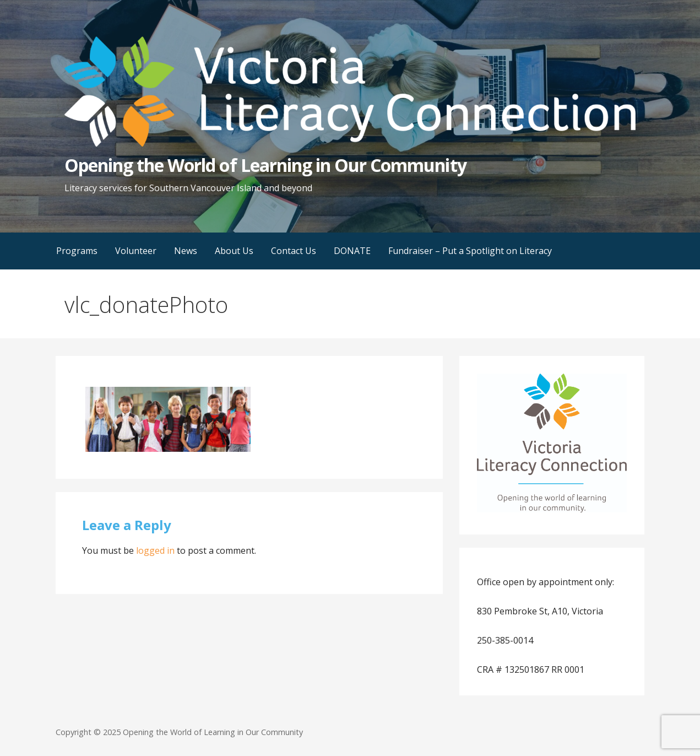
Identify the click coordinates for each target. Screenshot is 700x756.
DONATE (352, 251)
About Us (234, 251)
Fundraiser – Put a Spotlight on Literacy (470, 251)
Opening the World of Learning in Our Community (265, 165)
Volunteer (136, 251)
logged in (155, 550)
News (186, 251)
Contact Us (294, 251)
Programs (77, 251)
